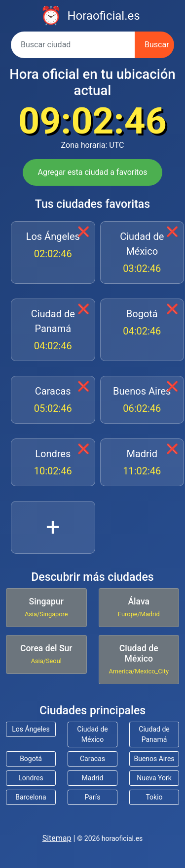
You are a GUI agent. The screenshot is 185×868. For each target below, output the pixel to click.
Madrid (142, 463)
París (93, 797)
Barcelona (31, 797)
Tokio (154, 797)
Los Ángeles (53, 246)
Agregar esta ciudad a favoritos (92, 172)
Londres (53, 463)
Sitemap (57, 838)
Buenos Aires (142, 401)
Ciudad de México (142, 253)
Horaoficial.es (103, 16)
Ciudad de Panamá (53, 331)
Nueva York (154, 778)
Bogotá (142, 323)
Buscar (157, 45)
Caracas (53, 401)
